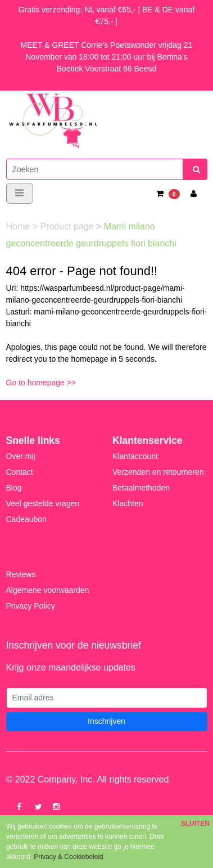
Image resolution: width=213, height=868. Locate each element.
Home (19, 226)
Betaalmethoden (141, 488)
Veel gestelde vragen (43, 503)
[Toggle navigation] (20, 193)
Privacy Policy (31, 606)
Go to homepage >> (41, 383)
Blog (14, 488)
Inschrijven (107, 721)
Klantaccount (135, 456)
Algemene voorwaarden (48, 590)
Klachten (128, 503)
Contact (20, 472)
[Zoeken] (95, 169)
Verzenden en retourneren (158, 472)
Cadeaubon (26, 519)
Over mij (21, 456)
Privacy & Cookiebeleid (68, 857)
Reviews (21, 574)
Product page (68, 226)
